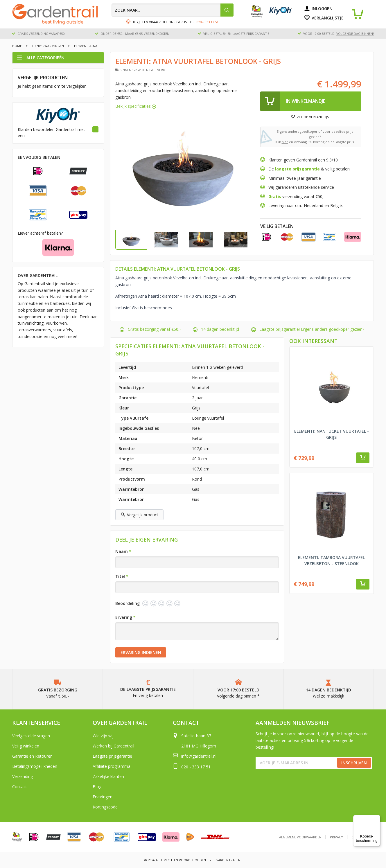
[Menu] (377, 818)
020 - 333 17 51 (207, 22)
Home (17, 46)
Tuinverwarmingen (48, 46)
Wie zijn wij (103, 736)
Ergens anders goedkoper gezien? (333, 329)
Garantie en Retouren (32, 756)
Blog (97, 787)
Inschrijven (354, 763)
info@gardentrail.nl (199, 756)
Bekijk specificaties (133, 106)
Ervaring (125, 617)
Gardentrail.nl (229, 860)
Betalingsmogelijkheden (35, 766)
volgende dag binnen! (355, 34)
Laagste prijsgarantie (112, 756)
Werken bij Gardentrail (113, 746)
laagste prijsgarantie (297, 169)
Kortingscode (105, 807)
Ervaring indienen (141, 652)
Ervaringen (103, 797)
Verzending (23, 776)
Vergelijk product (140, 515)
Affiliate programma (112, 766)
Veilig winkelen (26, 746)
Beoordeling (128, 603)
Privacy (336, 837)
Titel (122, 576)
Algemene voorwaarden (300, 837)
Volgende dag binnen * (238, 696)
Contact (20, 787)
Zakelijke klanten (108, 776)
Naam (123, 551)
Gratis (275, 196)
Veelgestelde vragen (31, 736)
